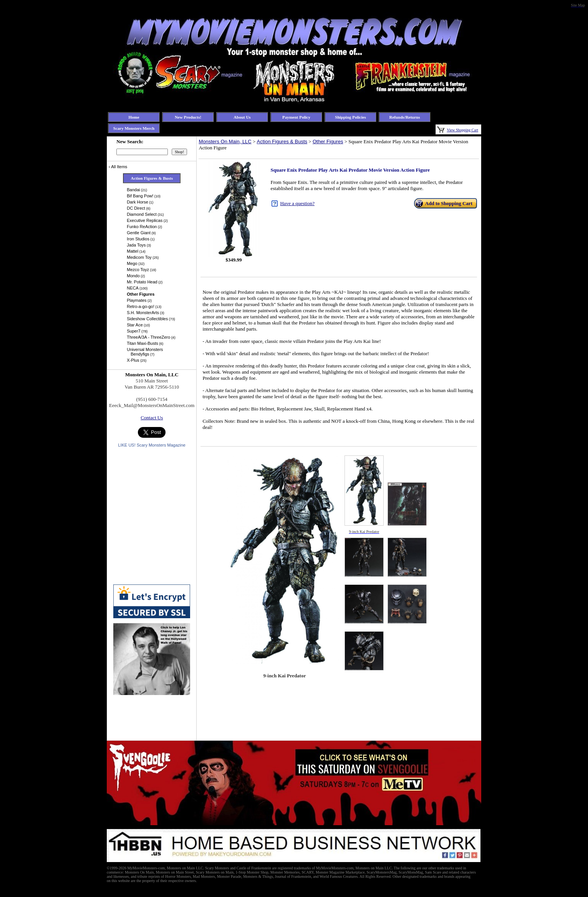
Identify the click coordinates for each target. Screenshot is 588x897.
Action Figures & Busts (282, 142)
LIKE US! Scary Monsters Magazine (152, 445)
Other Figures (328, 142)
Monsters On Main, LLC (225, 142)
